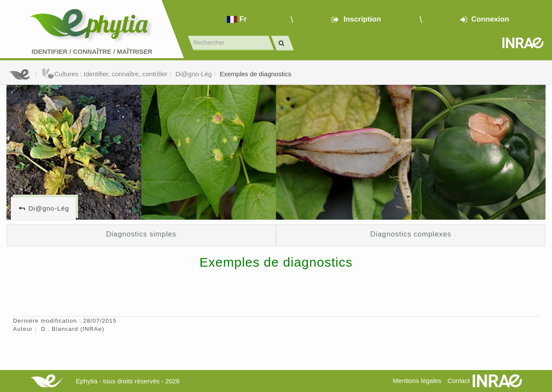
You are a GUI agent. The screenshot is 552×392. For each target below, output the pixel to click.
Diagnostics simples (141, 234)
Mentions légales (417, 381)
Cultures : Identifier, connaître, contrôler (105, 74)
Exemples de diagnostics (255, 74)
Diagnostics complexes (411, 234)
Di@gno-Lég (194, 74)
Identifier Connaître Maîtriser (92, 51)
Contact (458, 381)
